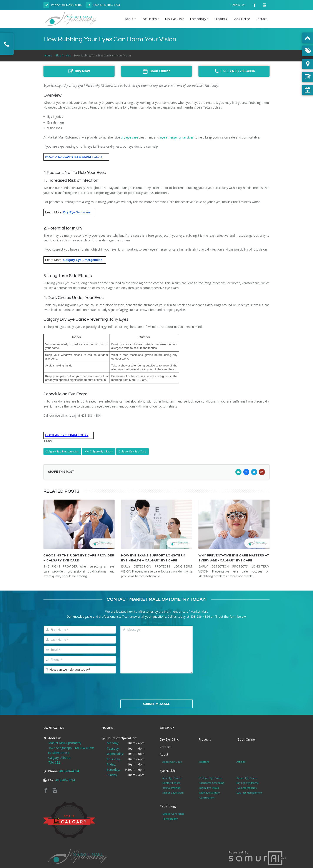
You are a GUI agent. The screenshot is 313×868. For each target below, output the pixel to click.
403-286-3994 (110, 5)
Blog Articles (63, 55)
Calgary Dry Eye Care (132, 451)
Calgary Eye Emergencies (62, 451)
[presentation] (156, 686)
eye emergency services (177, 137)
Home (48, 55)
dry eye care (129, 137)
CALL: (234, 71)
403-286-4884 (72, 5)
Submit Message (156, 704)
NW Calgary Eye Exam (99, 451)
